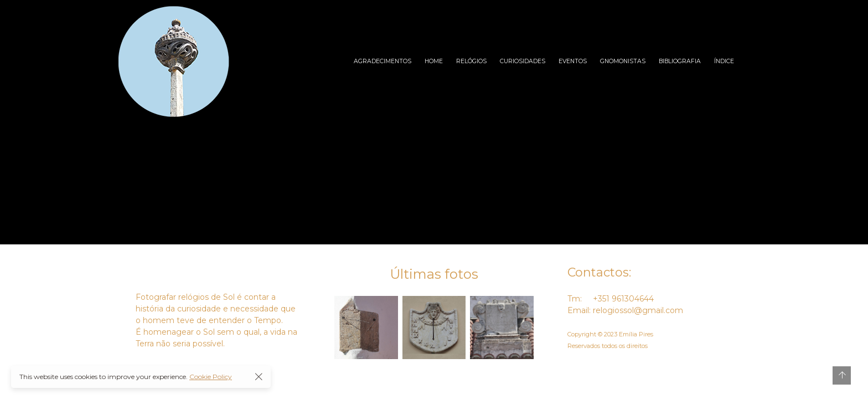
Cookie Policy (211, 377)
